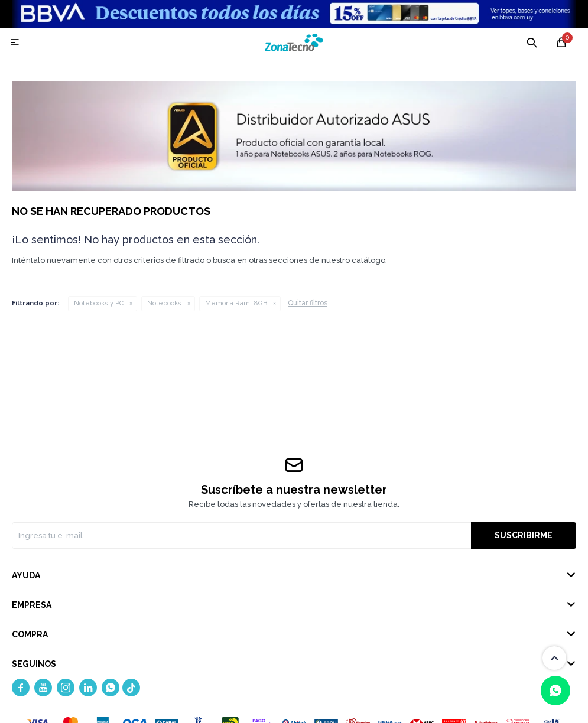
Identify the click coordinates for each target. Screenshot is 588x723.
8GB (236, 303)
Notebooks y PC (99, 303)
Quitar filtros (308, 303)
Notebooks (164, 303)
